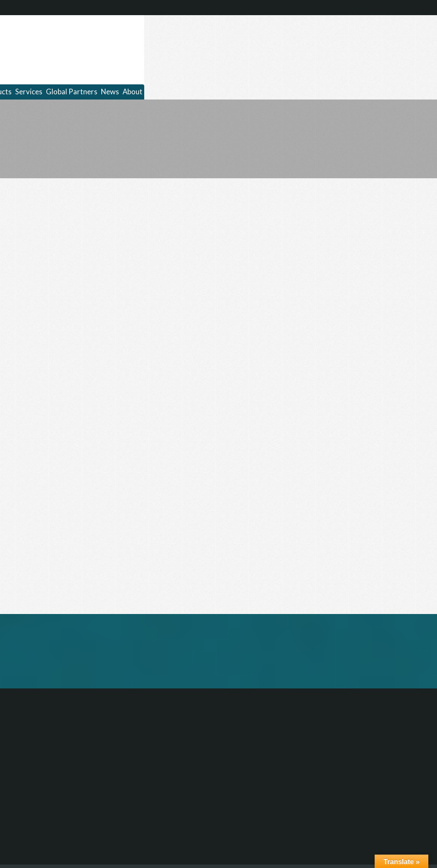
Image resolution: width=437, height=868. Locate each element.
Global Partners (72, 92)
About (133, 92)
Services (29, 92)
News (110, 92)
